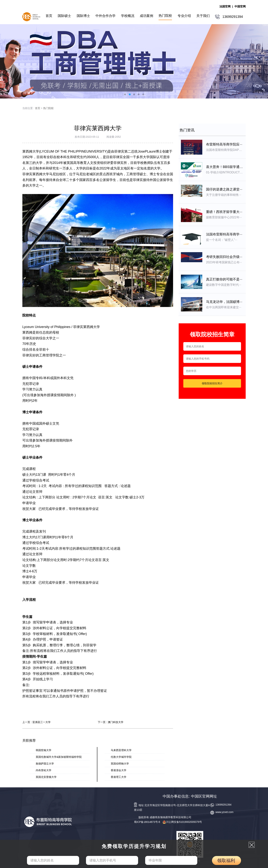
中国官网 (240, 6)
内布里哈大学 (44, 770)
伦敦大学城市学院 (121, 757)
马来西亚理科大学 (121, 750)
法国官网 (225, 6)
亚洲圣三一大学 (42, 722)
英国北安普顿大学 (46, 777)
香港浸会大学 (119, 770)
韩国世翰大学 (44, 750)
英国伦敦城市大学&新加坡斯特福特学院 (59, 757)
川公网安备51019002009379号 (182, 822)
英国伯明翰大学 (120, 764)
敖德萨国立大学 (45, 764)
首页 (38, 108)
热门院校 (48, 108)
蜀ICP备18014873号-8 (147, 822)
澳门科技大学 (116, 722)
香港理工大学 (119, 777)
